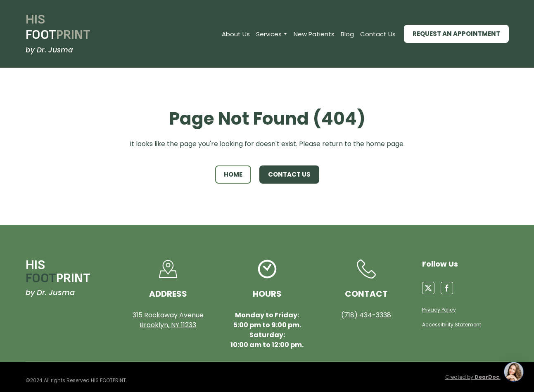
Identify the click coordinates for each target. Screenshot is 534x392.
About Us (236, 34)
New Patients (314, 34)
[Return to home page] (58, 27)
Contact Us (378, 34)
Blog (347, 34)
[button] (456, 34)
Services (269, 34)
